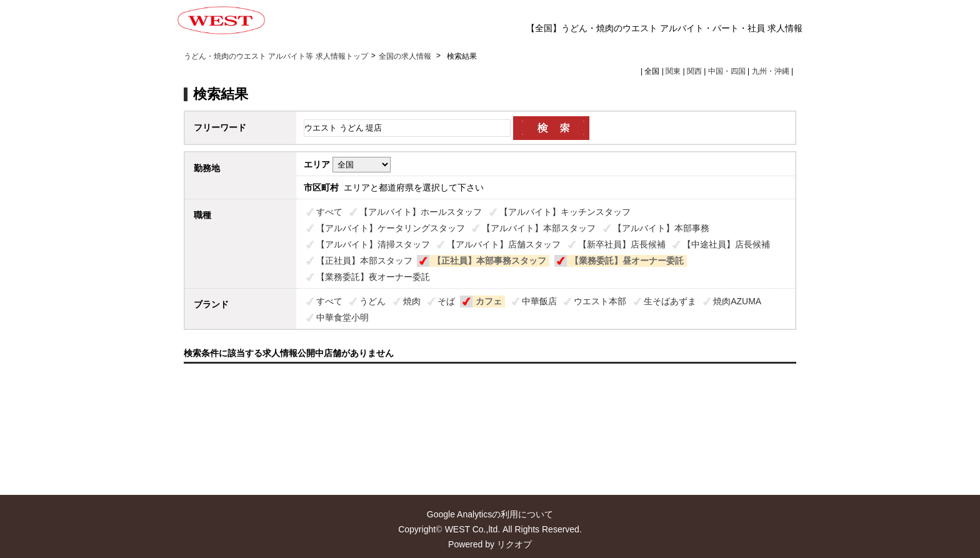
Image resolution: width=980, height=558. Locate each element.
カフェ (489, 301)
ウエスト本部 (600, 301)
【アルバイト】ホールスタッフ (421, 212)
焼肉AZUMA (737, 301)
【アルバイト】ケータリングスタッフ (391, 228)
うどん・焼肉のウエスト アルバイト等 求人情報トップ (276, 56)
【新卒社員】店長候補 (622, 244)
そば (446, 301)
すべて (329, 212)
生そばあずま (670, 301)
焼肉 (412, 301)
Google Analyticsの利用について (490, 514)
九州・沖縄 (771, 71)
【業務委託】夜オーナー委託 (373, 277)
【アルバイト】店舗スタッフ (504, 244)
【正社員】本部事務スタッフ (489, 261)
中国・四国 (727, 71)
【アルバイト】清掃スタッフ (373, 244)
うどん (372, 301)
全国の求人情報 (406, 56)
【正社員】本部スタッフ (364, 261)
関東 (673, 71)
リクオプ (514, 544)
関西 (694, 71)
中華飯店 (539, 301)
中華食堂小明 (342, 317)
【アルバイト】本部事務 (661, 228)
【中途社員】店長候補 (726, 244)
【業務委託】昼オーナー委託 (627, 261)
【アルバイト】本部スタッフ (539, 228)
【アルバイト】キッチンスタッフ (565, 212)
